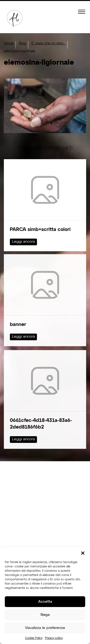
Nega (45, 615)
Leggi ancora (23, 242)
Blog (23, 43)
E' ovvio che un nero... (48, 43)
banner (18, 317)
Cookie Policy (34, 638)
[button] (83, 553)
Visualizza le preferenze (45, 628)
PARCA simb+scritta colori (40, 230)
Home (9, 43)
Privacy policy (54, 638)
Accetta (45, 602)
